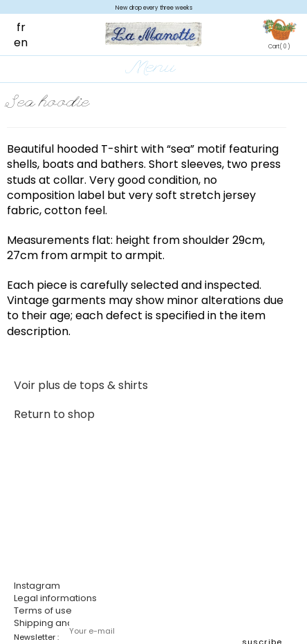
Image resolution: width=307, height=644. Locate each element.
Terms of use (43, 610)
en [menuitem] (21, 42)
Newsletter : (36, 637)
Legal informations (55, 598)
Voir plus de (81, 385)
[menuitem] (28, 27)
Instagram (37, 586)
